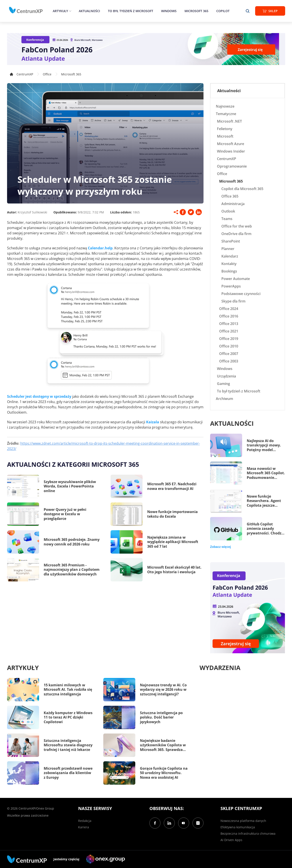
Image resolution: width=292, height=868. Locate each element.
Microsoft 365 (196, 11)
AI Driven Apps (231, 840)
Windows (169, 11)
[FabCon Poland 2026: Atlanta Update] (146, 49)
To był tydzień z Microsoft (131, 11)
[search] (248, 11)
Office (47, 74)
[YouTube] (184, 823)
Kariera (84, 827)
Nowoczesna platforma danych (243, 821)
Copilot (223, 11)
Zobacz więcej (220, 547)
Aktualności (89, 11)
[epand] (70, 11)
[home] (26, 10)
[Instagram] (198, 823)
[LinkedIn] (169, 823)
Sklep (270, 11)
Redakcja (85, 821)
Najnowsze (225, 106)
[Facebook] (155, 823)
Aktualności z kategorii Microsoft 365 (73, 464)
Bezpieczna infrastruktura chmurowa (248, 833)
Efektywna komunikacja (238, 827)
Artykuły (60, 11)
